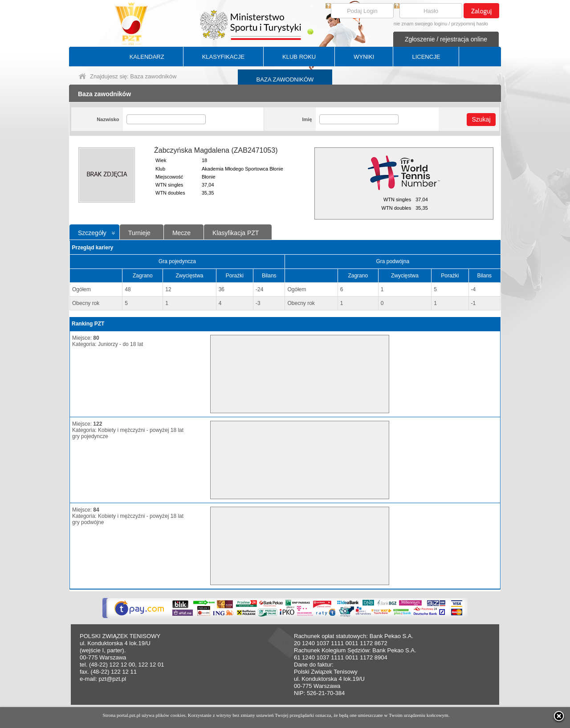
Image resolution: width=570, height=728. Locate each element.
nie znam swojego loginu (420, 24)
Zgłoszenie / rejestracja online (446, 39)
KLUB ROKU (299, 57)
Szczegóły (92, 233)
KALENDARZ (147, 57)
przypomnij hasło (470, 24)
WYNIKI (364, 57)
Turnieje (139, 233)
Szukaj (481, 119)
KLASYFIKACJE (223, 57)
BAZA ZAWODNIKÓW (285, 79)
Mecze (181, 233)
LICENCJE (426, 57)
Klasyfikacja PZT (236, 233)
